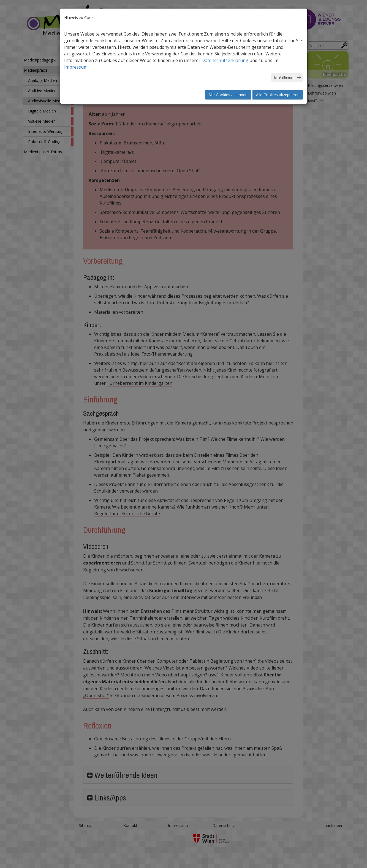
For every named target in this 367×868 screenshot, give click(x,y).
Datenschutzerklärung (225, 60)
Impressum (76, 67)
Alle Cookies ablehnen (228, 95)
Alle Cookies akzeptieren (278, 95)
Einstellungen (284, 77)
